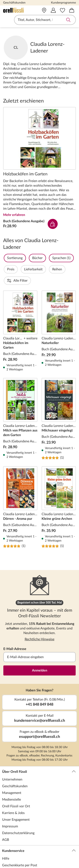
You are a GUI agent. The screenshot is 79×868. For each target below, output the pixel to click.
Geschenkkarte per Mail (20, 849)
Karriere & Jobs (13, 790)
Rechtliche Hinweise (39, 617)
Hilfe (6, 836)
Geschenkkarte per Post (20, 843)
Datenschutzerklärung (18, 810)
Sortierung (26, 258)
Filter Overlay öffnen (8, 258)
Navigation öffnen (6, 20)
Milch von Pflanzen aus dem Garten (20, 396)
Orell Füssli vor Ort (16, 784)
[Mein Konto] (53, 10)
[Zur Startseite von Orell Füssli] (18, 10)
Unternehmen (12, 757)
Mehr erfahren (14, 215)
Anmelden (40, 648)
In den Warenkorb (53, 224)
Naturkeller (59, 308)
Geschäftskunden (14, 3)
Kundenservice (39, 828)
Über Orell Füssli (39, 749)
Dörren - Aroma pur (20, 485)
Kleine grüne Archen (59, 485)
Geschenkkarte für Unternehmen (26, 856)
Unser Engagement (16, 797)
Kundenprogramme (63, 3)
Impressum (10, 804)
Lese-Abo (9, 863)
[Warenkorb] (72, 10)
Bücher (49, 258)
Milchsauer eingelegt (59, 396)
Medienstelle (11, 777)
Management (12, 770)
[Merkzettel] (62, 10)
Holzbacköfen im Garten (39, 138)
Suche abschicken (68, 20)
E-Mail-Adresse (15, 626)
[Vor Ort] (44, 10)
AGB (6, 817)
